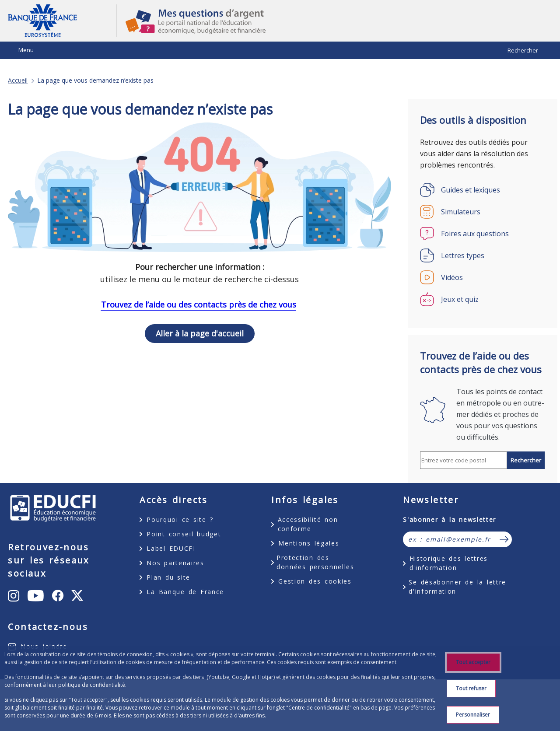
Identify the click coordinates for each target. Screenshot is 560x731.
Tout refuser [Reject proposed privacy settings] (471, 688)
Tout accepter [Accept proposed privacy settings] (473, 662)
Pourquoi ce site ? (180, 519)
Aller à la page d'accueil (200, 333)
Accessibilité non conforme (308, 524)
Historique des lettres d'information (449, 563)
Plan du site (168, 577)
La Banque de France (185, 592)
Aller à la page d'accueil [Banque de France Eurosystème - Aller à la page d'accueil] (62, 21)
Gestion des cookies (315, 581)
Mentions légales (309, 543)
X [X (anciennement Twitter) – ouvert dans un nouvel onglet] (84, 648)
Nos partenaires (175, 563)
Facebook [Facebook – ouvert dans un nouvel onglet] (45, 641)
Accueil (18, 80)
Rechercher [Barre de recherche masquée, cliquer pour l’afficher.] (523, 50)
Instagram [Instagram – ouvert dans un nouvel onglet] (50, 595)
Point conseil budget (184, 534)
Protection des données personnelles (315, 562)
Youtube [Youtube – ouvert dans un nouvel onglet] (54, 615)
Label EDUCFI (171, 548)
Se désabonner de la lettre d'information (457, 587)
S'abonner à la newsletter (450, 519)
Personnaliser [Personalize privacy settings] (473, 715)
